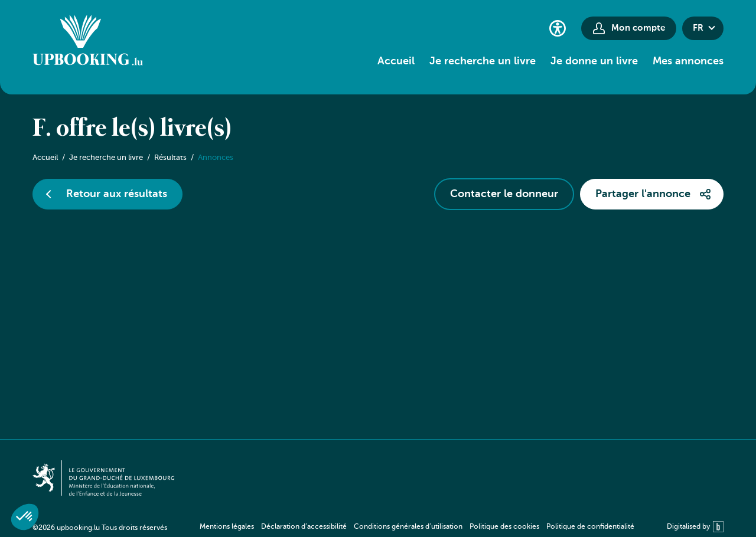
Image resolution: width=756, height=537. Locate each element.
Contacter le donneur (504, 194)
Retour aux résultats (117, 194)
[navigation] (417, 527)
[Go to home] (88, 42)
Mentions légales (227, 527)
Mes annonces (688, 61)
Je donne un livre (594, 61)
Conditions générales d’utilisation (408, 527)
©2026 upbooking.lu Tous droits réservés (100, 528)
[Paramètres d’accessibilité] (558, 28)
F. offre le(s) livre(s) (132, 129)
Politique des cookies (504, 527)
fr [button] (698, 28)
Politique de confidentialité (590, 527)
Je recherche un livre (483, 61)
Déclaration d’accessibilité (304, 527)
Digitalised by (695, 527)
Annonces (216, 158)
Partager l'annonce (643, 194)
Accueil (396, 61)
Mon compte (638, 28)
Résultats (170, 158)
